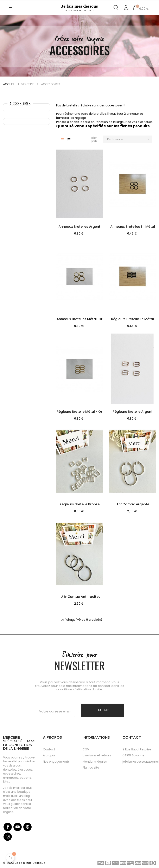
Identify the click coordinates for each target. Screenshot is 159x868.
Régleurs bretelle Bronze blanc (79, 505)
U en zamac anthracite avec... (79, 597)
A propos (49, 755)
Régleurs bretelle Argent (133, 412)
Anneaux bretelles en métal (133, 227)
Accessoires (20, 104)
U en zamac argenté (132, 504)
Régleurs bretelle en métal (132, 319)
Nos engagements (56, 762)
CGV (86, 749)
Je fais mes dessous (79, 8)
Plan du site (91, 768)
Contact (49, 749)
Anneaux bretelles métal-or (79, 319)
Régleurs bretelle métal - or (79, 412)
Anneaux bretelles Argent (79, 227)
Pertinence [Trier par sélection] (129, 139)
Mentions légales (95, 762)
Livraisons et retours (97, 755)
